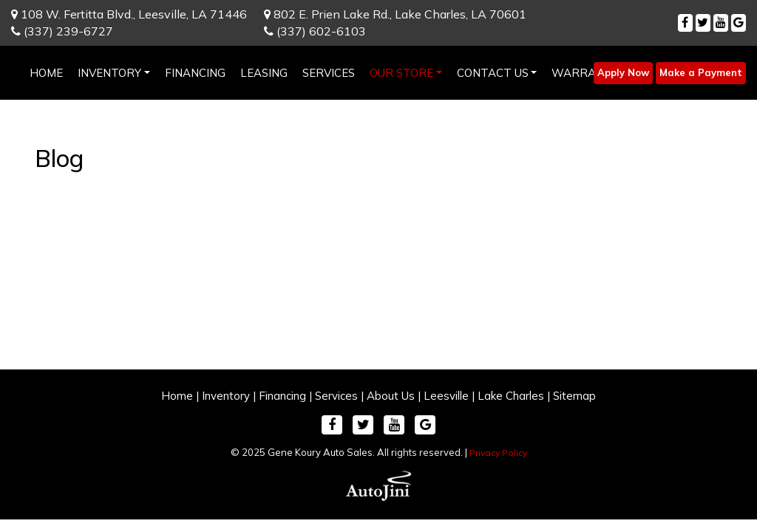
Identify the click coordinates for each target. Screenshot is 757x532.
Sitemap (574, 396)
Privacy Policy (498, 453)
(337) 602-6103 (315, 31)
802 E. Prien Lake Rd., (395, 14)
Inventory (226, 396)
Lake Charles (511, 396)
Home (177, 396)
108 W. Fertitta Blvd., (129, 14)
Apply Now (623, 72)
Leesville (446, 396)
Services (336, 396)
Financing (282, 396)
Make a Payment (701, 72)
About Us (391, 396)
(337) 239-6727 (62, 31)
